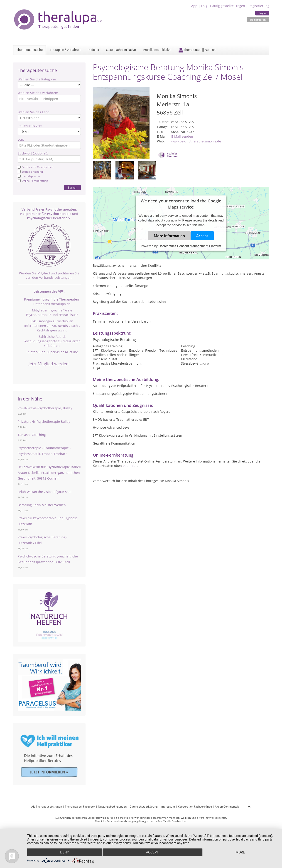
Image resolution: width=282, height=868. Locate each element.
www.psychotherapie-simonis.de (196, 141)
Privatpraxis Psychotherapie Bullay (44, 422)
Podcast (93, 50)
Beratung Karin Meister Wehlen (42, 505)
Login (262, 13)
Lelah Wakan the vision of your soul (45, 492)
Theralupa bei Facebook (80, 807)
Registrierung (259, 6)
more (240, 852)
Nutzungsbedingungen (112, 807)
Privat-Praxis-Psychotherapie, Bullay (45, 408)
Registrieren (258, 20)
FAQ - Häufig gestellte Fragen (223, 6)
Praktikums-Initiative (157, 50)
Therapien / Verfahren (65, 50)
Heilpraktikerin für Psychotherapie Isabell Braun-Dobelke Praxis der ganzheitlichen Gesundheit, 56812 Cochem (49, 473)
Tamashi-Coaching (32, 435)
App (194, 6)
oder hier (130, 466)
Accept (202, 236)
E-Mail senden (182, 136)
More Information (169, 236)
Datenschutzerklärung (144, 807)
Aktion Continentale (227, 807)
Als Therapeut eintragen (47, 807)
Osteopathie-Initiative (121, 50)
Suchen (72, 188)
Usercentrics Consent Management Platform (190, 246)
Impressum (168, 807)
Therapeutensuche (30, 50)
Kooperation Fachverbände (195, 807)
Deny (64, 852)
